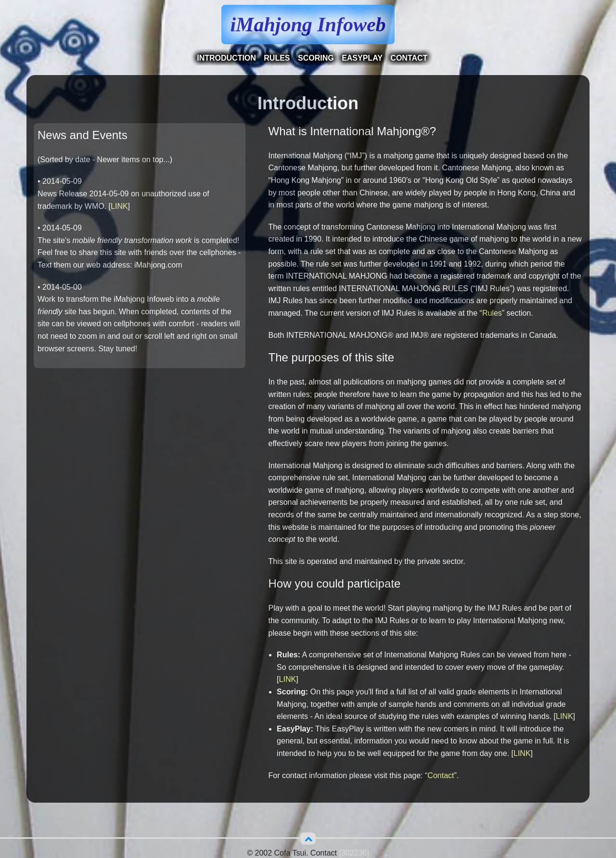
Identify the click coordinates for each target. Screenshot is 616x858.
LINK (119, 206)
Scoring (316, 58)
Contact (409, 58)
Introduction (226, 58)
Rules (277, 58)
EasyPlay (362, 58)
